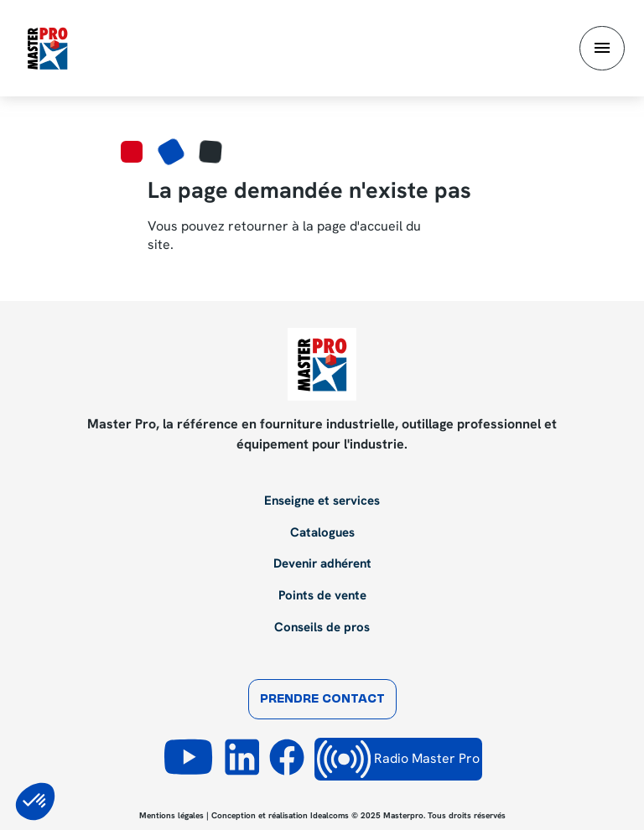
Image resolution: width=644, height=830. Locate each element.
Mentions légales (171, 815)
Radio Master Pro (398, 759)
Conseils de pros (322, 628)
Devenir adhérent (322, 564)
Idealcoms (330, 815)
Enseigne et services (322, 501)
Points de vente (322, 596)
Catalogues (322, 533)
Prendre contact (322, 700)
